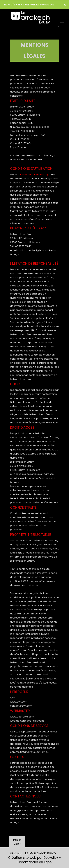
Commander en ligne (35, 862)
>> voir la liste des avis (41, 5)
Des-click (51, 858)
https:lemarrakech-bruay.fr (34, 174)
